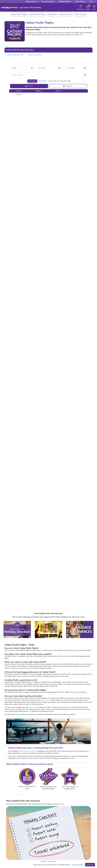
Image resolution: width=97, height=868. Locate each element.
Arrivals (29, 86)
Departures (68, 86)
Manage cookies (77, 865)
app (30, 711)
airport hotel (45, 700)
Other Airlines (81, 14)
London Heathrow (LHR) (15, 55)
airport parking (34, 707)
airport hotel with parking (28, 751)
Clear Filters (43, 81)
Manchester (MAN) (35, 55)
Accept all (90, 865)
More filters (32, 81)
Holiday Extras (10, 8)
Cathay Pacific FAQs (37, 14)
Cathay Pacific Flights (19, 14)
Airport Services (66, 14)
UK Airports (52, 14)
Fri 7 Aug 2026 (76, 68)
